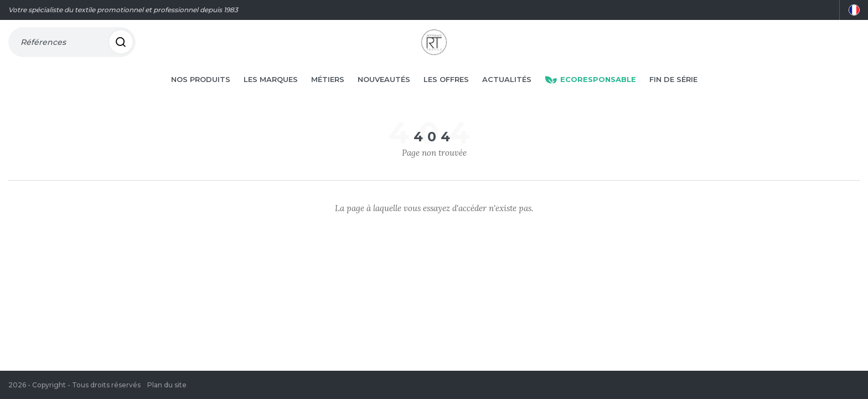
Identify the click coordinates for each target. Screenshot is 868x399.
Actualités (507, 95)
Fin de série (673, 95)
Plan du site (167, 385)
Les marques (271, 95)
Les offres (446, 95)
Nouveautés (384, 95)
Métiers (328, 95)
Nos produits (201, 95)
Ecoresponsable (590, 95)
